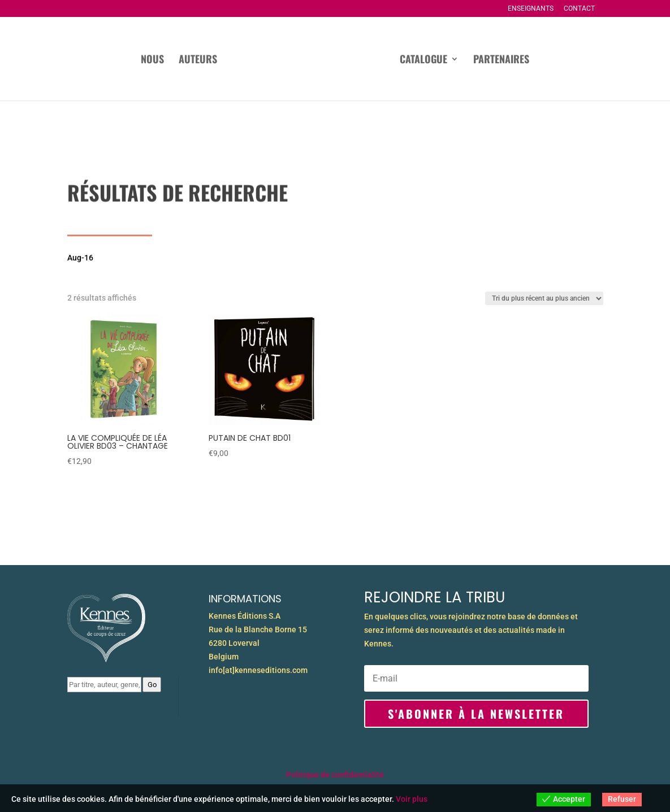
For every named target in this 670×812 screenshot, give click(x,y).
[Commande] (544, 298)
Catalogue (423, 60)
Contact (579, 9)
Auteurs (198, 60)
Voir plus (412, 799)
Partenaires (501, 60)
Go (152, 685)
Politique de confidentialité (335, 775)
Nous (152, 60)
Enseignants (531, 9)
